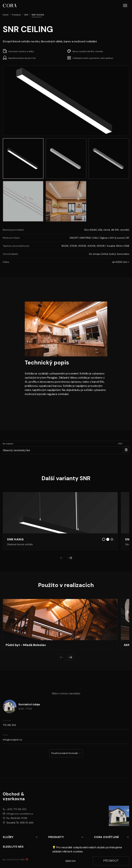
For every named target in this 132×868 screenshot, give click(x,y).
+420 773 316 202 (16, 809)
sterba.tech (13, 859)
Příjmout (111, 861)
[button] (125, 5)
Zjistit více (70, 861)
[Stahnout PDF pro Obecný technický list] (126, 450)
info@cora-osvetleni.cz (20, 814)
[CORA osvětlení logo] (10, 5)
